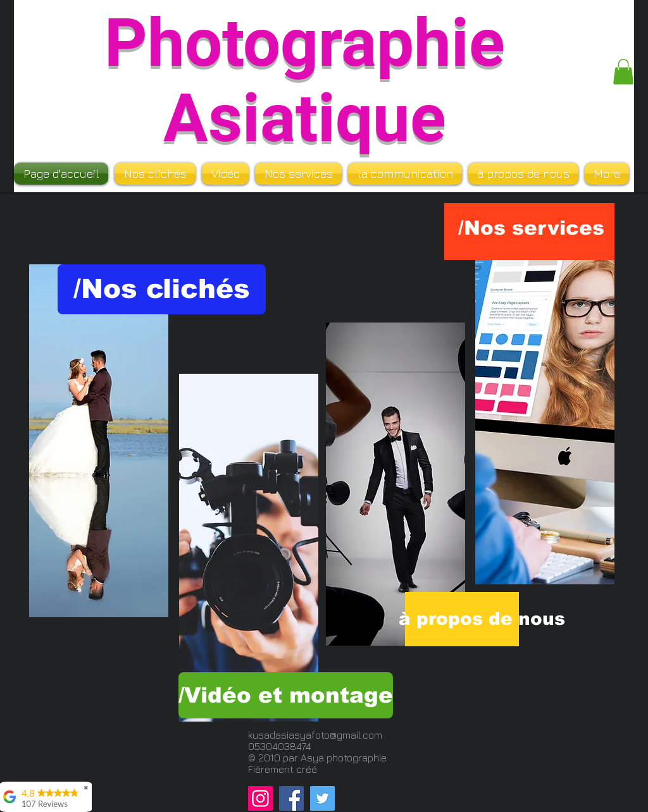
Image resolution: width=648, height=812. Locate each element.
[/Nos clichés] (162, 289)
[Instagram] (260, 798)
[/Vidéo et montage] (286, 695)
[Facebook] (291, 798)
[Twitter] (322, 798)
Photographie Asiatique (305, 81)
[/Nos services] (531, 228)
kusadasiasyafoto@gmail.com (315, 735)
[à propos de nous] (482, 619)
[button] (623, 72)
